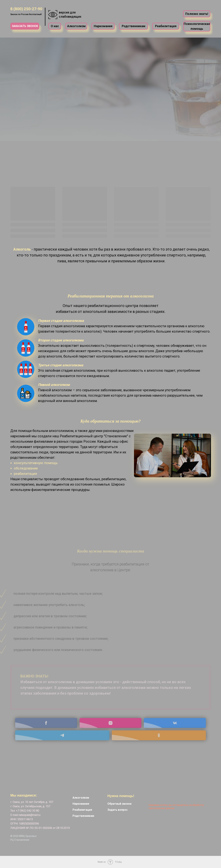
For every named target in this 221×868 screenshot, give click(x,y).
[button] (25, 26)
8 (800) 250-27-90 (26, 9)
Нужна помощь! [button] (121, 796)
